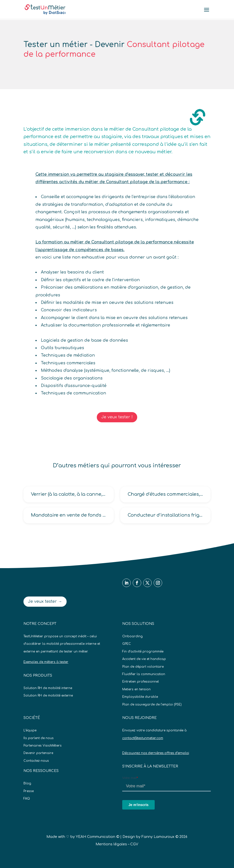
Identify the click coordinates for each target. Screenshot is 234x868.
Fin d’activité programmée (143, 651)
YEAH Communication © (98, 837)
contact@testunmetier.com (143, 738)
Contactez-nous (36, 761)
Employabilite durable (140, 697)
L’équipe (30, 730)
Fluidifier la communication (144, 674)
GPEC (127, 644)
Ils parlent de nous (39, 738)
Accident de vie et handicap (144, 659)
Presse (29, 791)
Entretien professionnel (141, 682)
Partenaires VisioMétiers (43, 746)
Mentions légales (111, 844)
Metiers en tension (136, 689)
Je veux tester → (45, 601)
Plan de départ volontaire (143, 667)
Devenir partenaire (38, 753)
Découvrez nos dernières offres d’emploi (156, 753)
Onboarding (132, 636)
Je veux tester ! (117, 417)
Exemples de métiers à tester (46, 662)
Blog (27, 783)
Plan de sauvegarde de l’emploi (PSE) (152, 705)
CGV (134, 844)
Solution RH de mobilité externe (48, 696)
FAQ (27, 799)
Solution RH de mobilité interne (48, 688)
